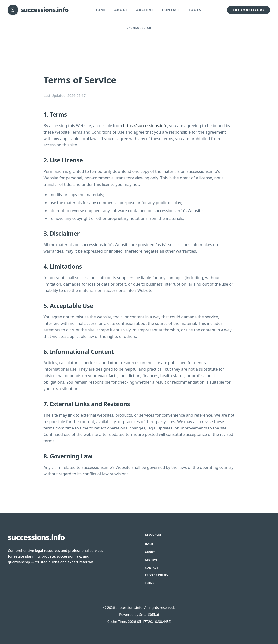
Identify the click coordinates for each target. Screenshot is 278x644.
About (121, 10)
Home (100, 10)
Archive (145, 10)
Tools (195, 10)
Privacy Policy (157, 575)
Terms (150, 583)
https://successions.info (145, 126)
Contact (171, 10)
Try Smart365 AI (249, 10)
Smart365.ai (149, 614)
